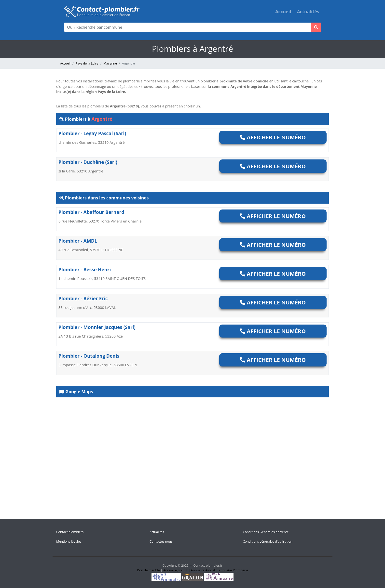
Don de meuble (148, 570)
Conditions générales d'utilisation (268, 541)
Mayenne (110, 63)
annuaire (225, 570)
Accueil (283, 12)
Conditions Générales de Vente (266, 532)
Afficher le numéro (273, 137)
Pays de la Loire (87, 63)
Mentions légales (69, 541)
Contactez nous (161, 541)
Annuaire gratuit (175, 570)
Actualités (308, 12)
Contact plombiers (70, 532)
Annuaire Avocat (203, 570)
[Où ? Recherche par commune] (187, 27)
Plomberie (240, 570)
